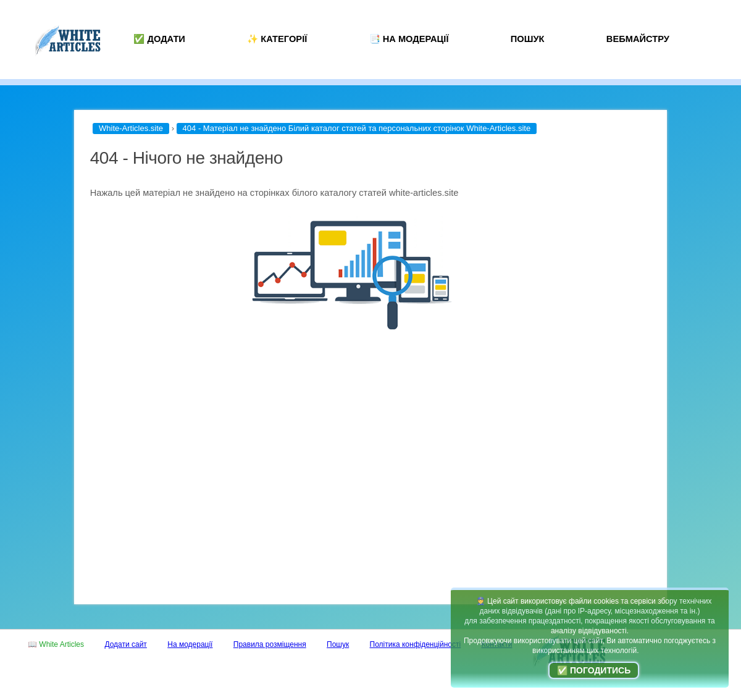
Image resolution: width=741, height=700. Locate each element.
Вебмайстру (638, 39)
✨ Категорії (277, 39)
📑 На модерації (409, 39)
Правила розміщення (270, 644)
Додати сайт (126, 644)
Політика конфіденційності (416, 644)
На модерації (190, 644)
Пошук (528, 39)
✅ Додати (159, 39)
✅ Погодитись (594, 670)
